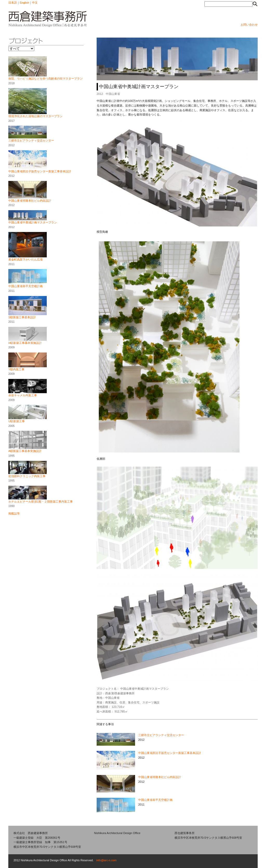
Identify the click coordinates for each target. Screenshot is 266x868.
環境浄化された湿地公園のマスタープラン (35, 116)
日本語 (13, 3)
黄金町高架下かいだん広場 (25, 259)
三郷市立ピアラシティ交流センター (31, 140)
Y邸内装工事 (16, 369)
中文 (35, 3)
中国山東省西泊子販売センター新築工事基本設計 (40, 171)
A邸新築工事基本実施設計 (25, 451)
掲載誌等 (14, 513)
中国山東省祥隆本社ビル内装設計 (30, 201)
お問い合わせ (249, 25)
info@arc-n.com (107, 860)
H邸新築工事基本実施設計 (25, 343)
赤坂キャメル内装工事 (23, 395)
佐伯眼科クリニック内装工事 (27, 476)
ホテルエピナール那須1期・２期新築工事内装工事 (41, 502)
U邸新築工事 (16, 421)
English (24, 3)
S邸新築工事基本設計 (22, 317)
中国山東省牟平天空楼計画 (25, 286)
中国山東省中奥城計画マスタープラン (33, 222)
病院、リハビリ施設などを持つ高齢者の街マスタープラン (45, 79)
